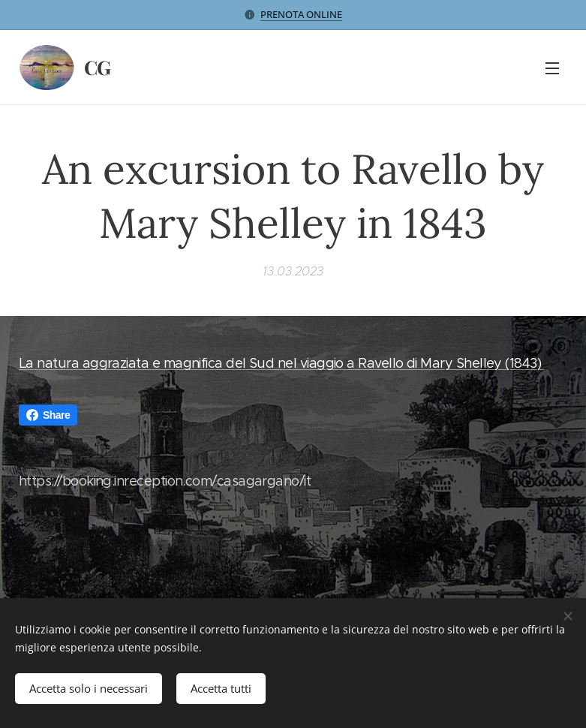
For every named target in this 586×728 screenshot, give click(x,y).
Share (48, 415)
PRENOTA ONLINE (301, 14)
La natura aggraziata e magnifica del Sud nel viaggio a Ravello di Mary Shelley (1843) (282, 363)
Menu (552, 68)
